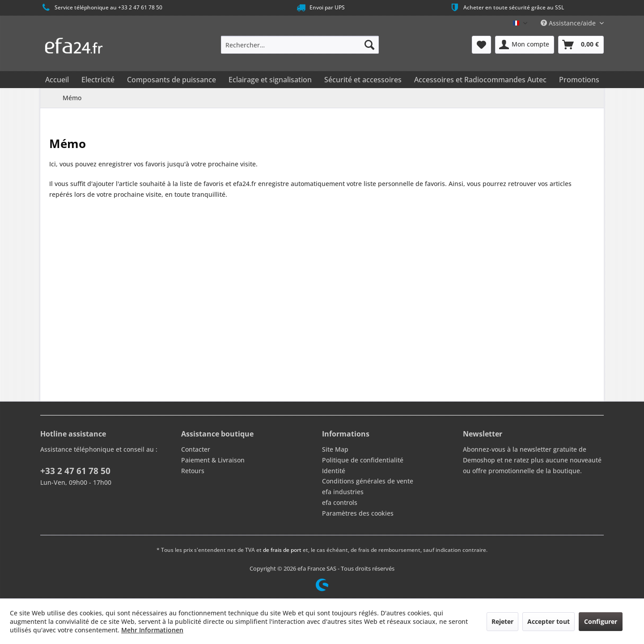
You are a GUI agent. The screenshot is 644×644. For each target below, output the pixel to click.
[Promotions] (579, 80)
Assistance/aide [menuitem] (569, 23)
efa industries (343, 492)
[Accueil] (57, 80)
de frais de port (282, 550)
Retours (193, 471)
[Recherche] (369, 45)
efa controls (340, 502)
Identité (334, 471)
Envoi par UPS (320, 8)
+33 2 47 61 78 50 (75, 471)
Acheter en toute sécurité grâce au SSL (506, 8)
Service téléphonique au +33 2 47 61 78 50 (101, 8)
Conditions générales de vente (368, 481)
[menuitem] (300, 45)
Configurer (601, 621)
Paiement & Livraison (213, 460)
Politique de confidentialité (363, 460)
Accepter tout (549, 621)
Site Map (335, 449)
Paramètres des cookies (358, 513)
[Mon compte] (525, 45)
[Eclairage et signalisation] (270, 80)
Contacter (196, 449)
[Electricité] (98, 80)
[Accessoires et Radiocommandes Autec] (480, 80)
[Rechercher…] (300, 45)
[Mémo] (481, 45)
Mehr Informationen (152, 630)
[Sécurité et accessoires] (363, 80)
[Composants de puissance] (172, 80)
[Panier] (581, 45)
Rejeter (502, 621)
